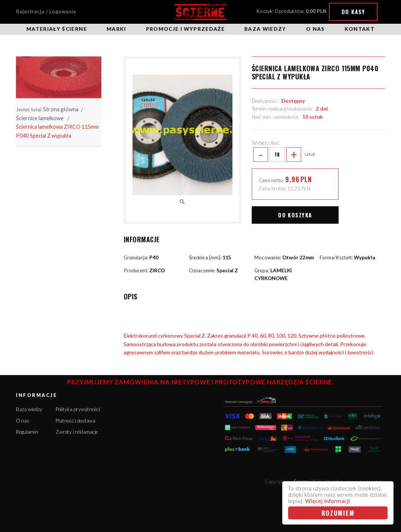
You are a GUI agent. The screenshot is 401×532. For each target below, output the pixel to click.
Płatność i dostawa (76, 421)
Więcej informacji (327, 501)
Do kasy (353, 12)
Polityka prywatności (78, 409)
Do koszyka (295, 215)
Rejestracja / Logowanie (46, 12)
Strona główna (61, 109)
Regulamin (27, 432)
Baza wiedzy (265, 29)
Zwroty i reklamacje (77, 432)
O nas (315, 29)
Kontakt (360, 29)
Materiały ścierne (57, 29)
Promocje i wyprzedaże (185, 29)
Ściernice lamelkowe (40, 118)
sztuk (284, 155)
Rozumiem (338, 513)
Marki (116, 29)
